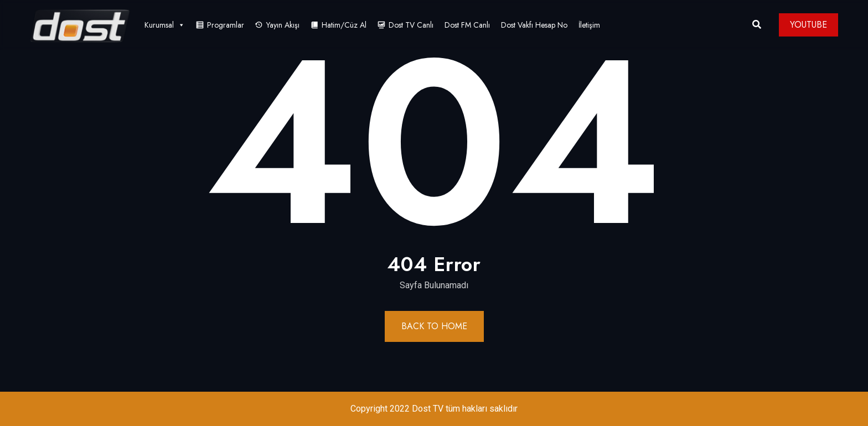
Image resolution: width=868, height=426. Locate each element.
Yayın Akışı (283, 25)
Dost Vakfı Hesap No (534, 25)
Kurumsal (165, 25)
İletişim (589, 25)
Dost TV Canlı (411, 25)
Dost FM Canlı (467, 25)
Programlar (226, 25)
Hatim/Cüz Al (344, 25)
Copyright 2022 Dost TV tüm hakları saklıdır (434, 409)
